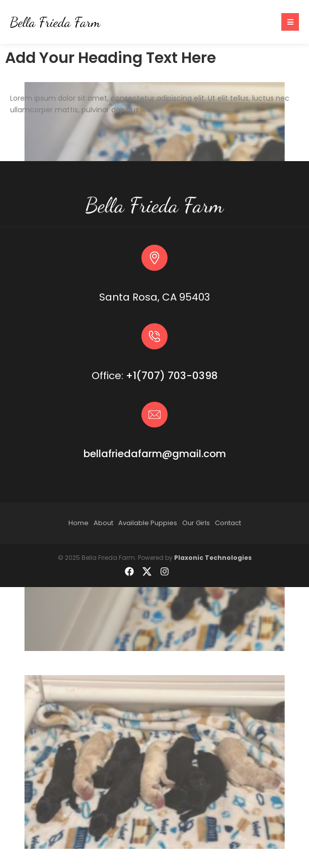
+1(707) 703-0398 (172, 376)
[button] (290, 22)
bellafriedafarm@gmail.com (155, 454)
